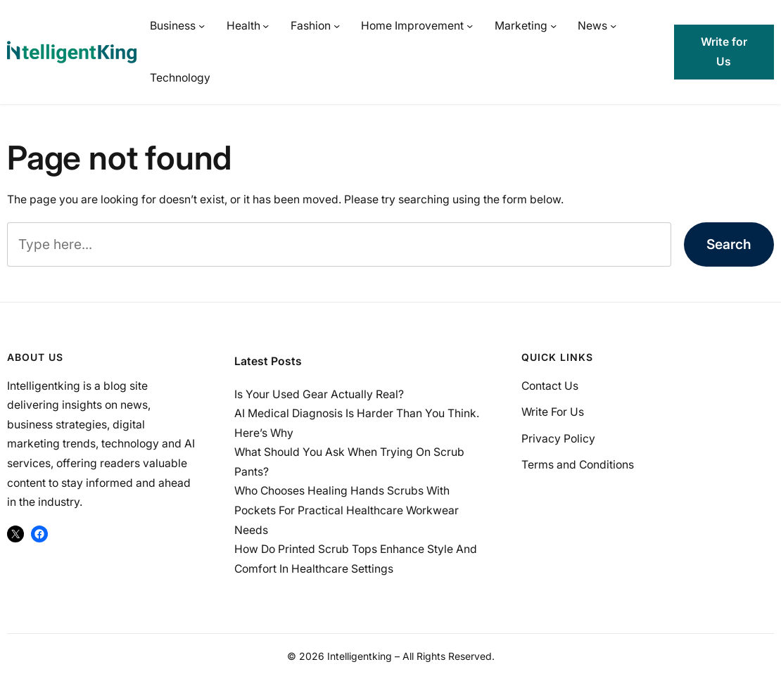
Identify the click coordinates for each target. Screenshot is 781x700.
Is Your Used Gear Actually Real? (319, 394)
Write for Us (724, 52)
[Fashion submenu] (337, 26)
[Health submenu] (266, 26)
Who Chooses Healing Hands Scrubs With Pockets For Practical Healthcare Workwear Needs (347, 510)
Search (729, 244)
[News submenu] (613, 26)
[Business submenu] (202, 26)
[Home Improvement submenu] (470, 26)
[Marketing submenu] (553, 26)
